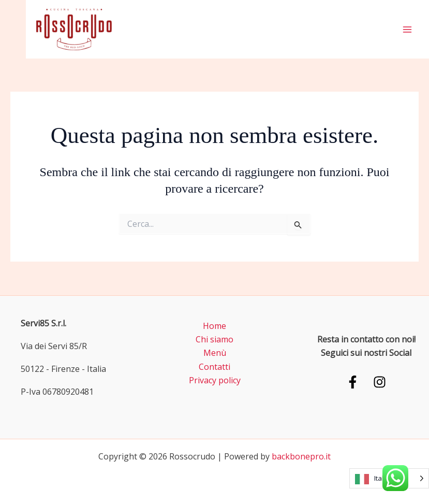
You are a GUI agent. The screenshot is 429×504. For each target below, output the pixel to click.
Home (215, 326)
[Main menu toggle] (407, 30)
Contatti (215, 367)
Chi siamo (215, 339)
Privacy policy (215, 380)
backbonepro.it (301, 456)
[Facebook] (353, 382)
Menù (215, 353)
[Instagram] (380, 382)
